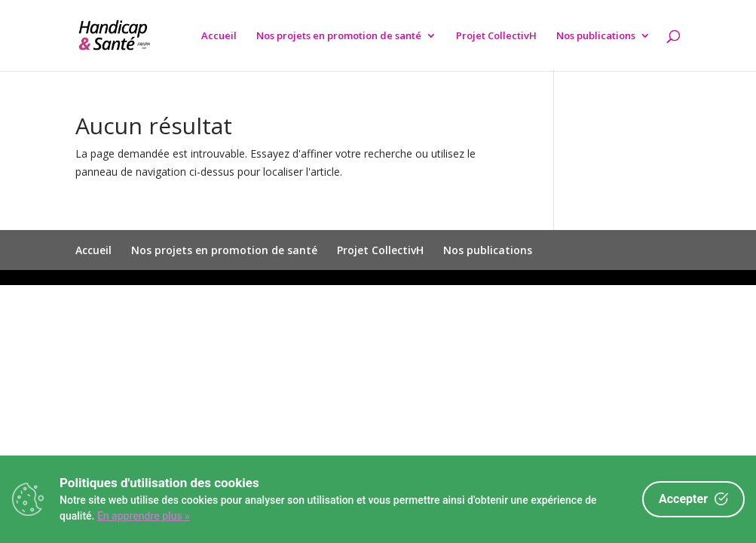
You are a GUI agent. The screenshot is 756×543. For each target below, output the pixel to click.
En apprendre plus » (144, 516)
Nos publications (596, 36)
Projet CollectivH (496, 36)
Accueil (219, 36)
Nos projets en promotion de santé (339, 36)
